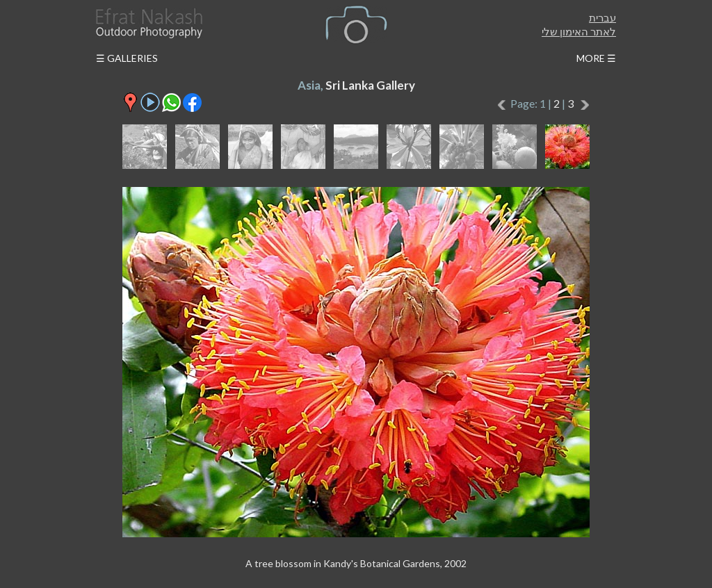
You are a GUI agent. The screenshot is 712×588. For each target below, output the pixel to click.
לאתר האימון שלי (579, 31)
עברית (602, 17)
